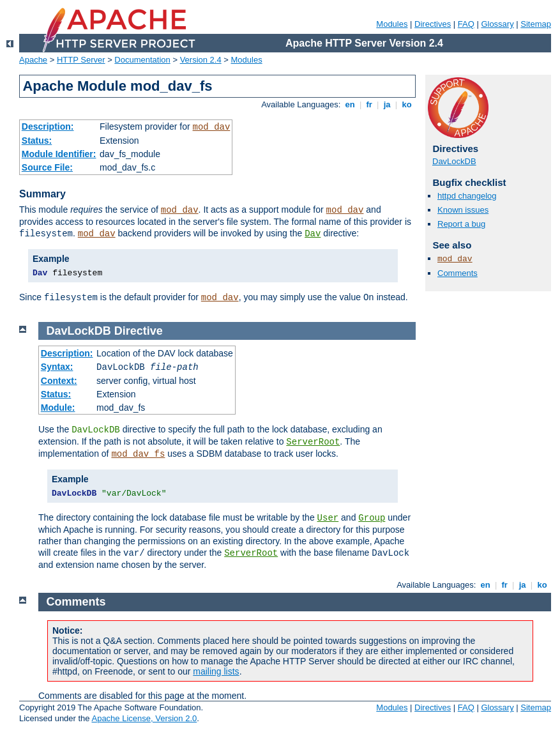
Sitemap (536, 24)
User (328, 518)
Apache (33, 60)
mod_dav (212, 127)
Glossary (497, 24)
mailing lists (216, 671)
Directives (433, 24)
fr (369, 104)
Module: (58, 408)
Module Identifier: (59, 154)
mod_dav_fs (138, 454)
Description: (48, 126)
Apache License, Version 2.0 (144, 718)
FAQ (466, 24)
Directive (139, 331)
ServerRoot (313, 442)
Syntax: (57, 367)
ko (407, 104)
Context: (59, 381)
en (350, 104)
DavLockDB (454, 161)
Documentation (142, 60)
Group (372, 518)
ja (387, 104)
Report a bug (461, 224)
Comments (458, 273)
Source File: (47, 167)
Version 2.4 (201, 60)
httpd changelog (467, 196)
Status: (37, 141)
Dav (313, 234)
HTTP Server (81, 60)
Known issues (463, 210)
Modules (392, 24)
